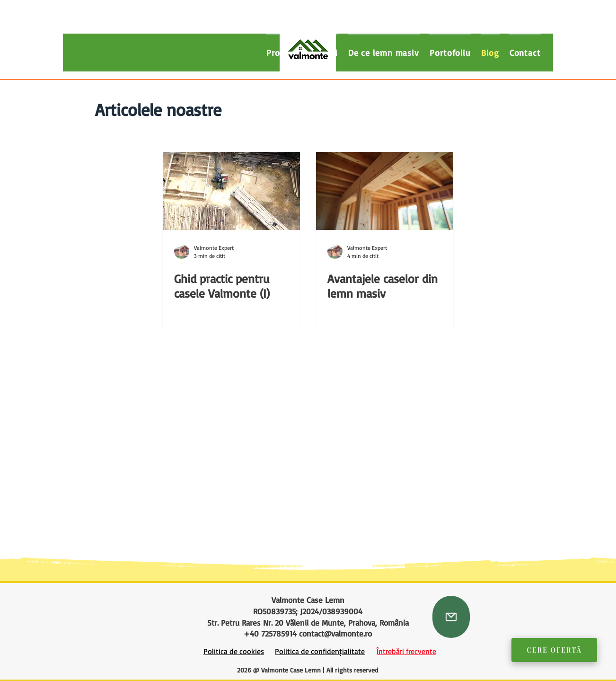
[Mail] (451, 617)
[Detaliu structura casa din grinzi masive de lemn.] (385, 191)
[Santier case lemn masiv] (231, 191)
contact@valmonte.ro (335, 633)
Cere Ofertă (554, 650)
